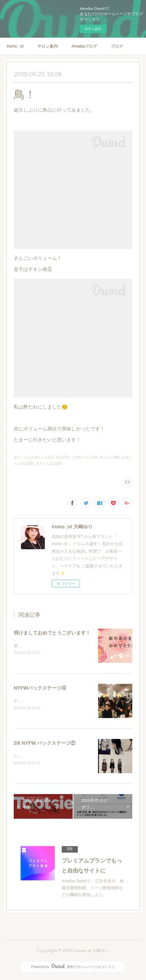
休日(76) (63, 457)
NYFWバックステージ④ (40, 689)
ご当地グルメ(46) (84, 457)
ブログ (117, 46)
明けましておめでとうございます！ (52, 633)
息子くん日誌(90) (49, 463)
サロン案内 (48, 46)
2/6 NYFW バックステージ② (45, 744)
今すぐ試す (93, 29)
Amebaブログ (84, 46)
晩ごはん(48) (110, 457)
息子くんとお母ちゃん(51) (34, 457)
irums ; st (15, 46)
